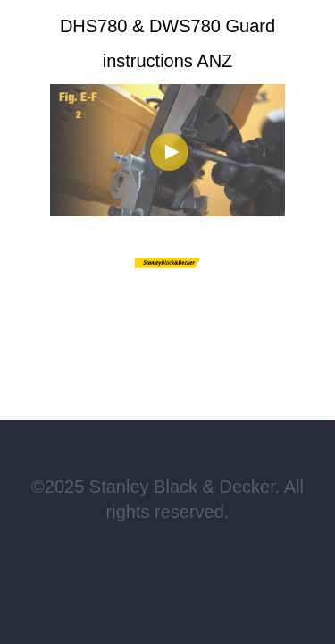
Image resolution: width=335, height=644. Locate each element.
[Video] (167, 150)
